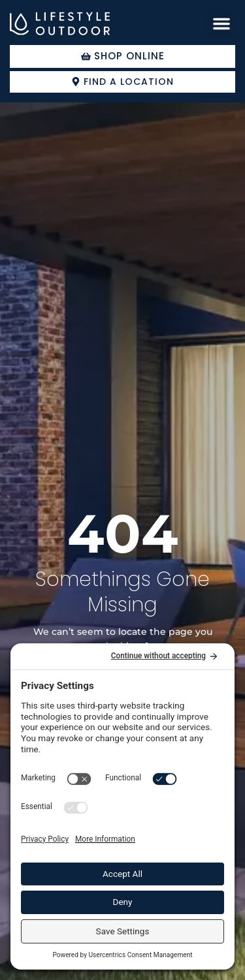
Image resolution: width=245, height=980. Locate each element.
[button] (221, 23)
